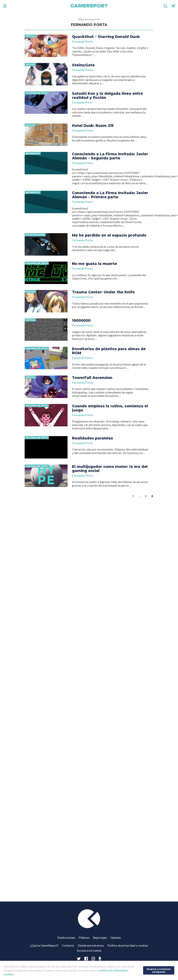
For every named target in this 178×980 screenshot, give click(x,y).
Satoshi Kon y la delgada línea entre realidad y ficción (107, 95)
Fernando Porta (82, 42)
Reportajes (100, 937)
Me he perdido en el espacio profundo (109, 235)
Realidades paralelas (92, 438)
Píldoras (84, 937)
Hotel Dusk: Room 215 (93, 126)
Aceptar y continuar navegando (159, 970)
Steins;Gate (83, 65)
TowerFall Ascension (92, 378)
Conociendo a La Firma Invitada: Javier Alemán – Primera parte (110, 195)
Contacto (68, 945)
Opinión (116, 937)
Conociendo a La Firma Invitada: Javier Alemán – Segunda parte (110, 156)
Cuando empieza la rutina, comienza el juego (110, 408)
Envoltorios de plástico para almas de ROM (109, 351)
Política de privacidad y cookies (128, 945)
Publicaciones (66, 937)
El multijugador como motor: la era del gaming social (110, 469)
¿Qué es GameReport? (44, 945)
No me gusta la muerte (95, 264)
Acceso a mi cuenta (89, 950)
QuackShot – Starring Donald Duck (106, 37)
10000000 (81, 320)
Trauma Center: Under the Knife (103, 292)
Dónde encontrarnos (91, 945)
